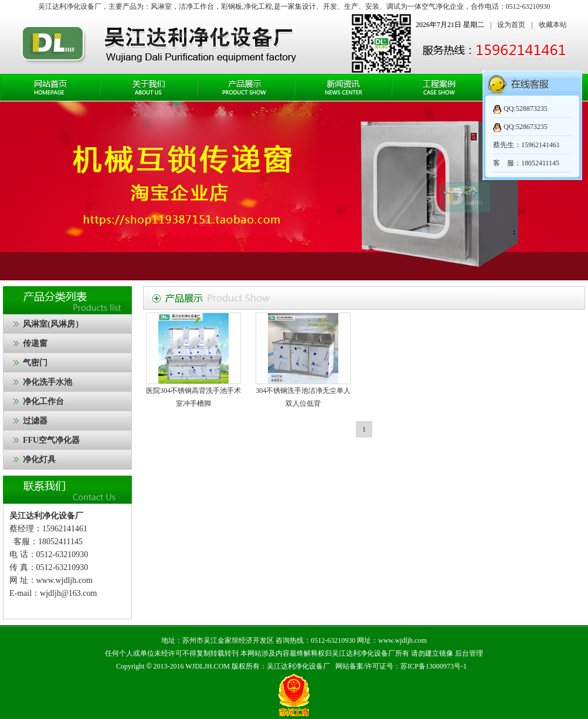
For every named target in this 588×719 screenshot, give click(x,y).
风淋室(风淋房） (53, 324)
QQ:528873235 (526, 108)
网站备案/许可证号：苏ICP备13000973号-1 (401, 666)
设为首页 (511, 25)
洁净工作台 (196, 6)
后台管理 (469, 653)
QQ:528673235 (526, 127)
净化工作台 (43, 401)
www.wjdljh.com (64, 580)
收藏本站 (553, 25)
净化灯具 (39, 459)
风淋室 (161, 6)
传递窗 (35, 343)
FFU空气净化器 (51, 440)
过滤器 (35, 421)
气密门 (35, 363)
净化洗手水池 (47, 382)
